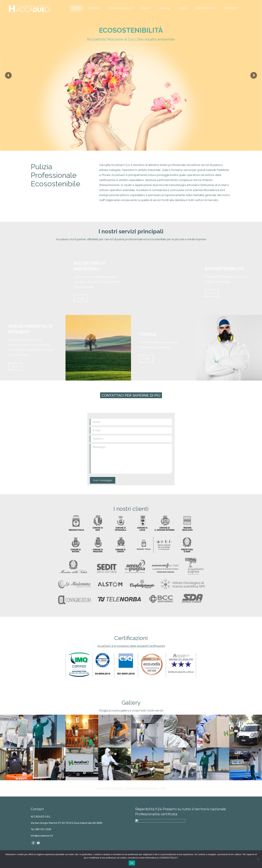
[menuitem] (76, 8)
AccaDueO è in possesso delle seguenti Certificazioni (131, 646)
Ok (132, 863)
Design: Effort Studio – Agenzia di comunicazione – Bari (131, 788)
